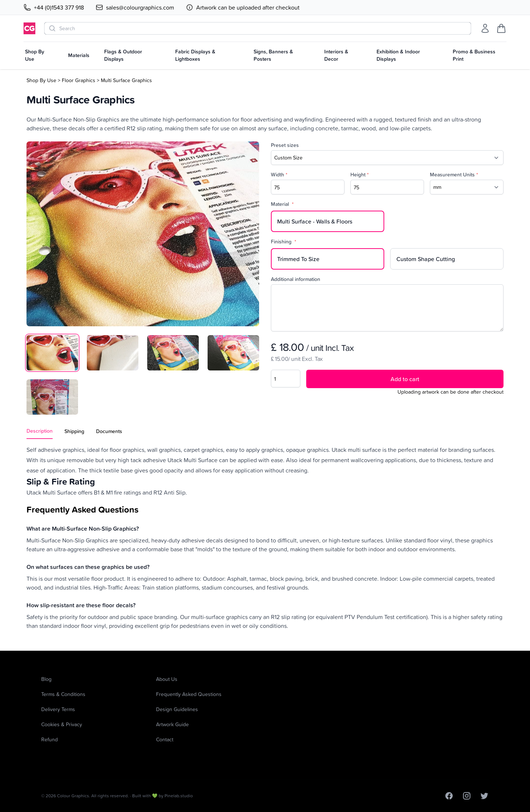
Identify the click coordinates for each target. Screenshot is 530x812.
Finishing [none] (284, 242)
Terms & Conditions (63, 694)
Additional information (296, 279)
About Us (167, 679)
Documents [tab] (109, 431)
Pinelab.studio (179, 796)
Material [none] (282, 204)
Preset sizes (285, 145)
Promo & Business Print (474, 55)
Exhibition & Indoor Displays (398, 55)
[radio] (328, 221)
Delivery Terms (58, 709)
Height (360, 175)
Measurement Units (454, 175)
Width (279, 175)
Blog (46, 679)
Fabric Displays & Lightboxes (195, 55)
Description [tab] (40, 431)
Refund (50, 739)
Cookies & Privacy (62, 724)
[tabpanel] (143, 234)
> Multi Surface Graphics (124, 80)
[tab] (52, 353)
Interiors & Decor (336, 55)
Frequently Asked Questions (189, 694)
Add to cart (405, 379)
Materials (79, 55)
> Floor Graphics (77, 80)
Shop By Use (35, 55)
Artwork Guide (172, 724)
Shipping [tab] (74, 431)
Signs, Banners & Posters (273, 55)
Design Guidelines (177, 709)
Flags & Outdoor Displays (123, 55)
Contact (165, 739)
